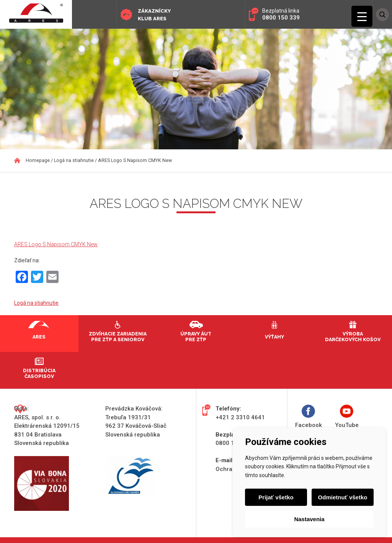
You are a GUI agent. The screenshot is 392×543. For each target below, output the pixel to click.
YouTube (347, 416)
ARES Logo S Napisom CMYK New (56, 244)
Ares (39, 337)
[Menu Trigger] (362, 16)
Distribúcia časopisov (39, 373)
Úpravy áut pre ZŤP (196, 337)
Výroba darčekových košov (353, 337)
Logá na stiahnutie (36, 303)
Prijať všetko (276, 497)
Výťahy (274, 337)
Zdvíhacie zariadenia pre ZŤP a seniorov (118, 337)
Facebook (309, 416)
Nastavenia (309, 519)
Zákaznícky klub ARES (154, 15)
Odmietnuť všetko (343, 497)
